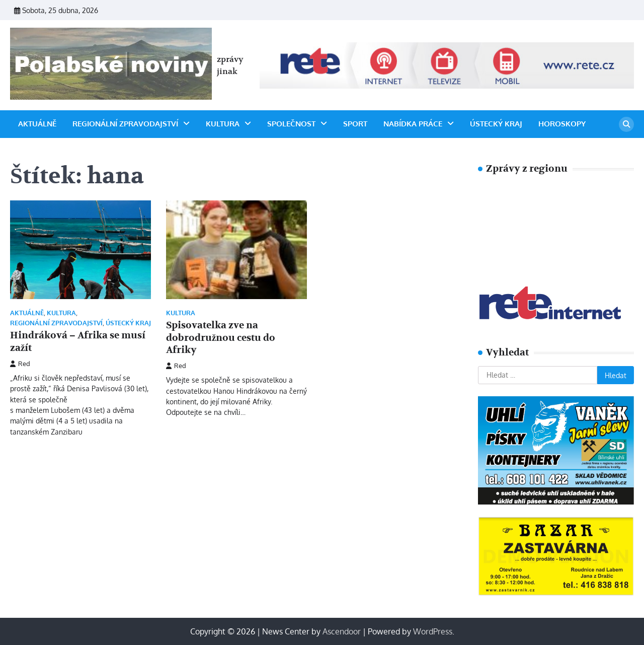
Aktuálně (37, 124)
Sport (355, 124)
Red (20, 364)
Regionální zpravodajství (125, 124)
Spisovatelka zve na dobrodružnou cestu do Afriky (221, 338)
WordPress (433, 631)
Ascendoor (342, 631)
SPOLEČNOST (291, 124)
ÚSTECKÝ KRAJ (496, 124)
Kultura (223, 124)
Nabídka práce (413, 124)
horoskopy (562, 124)
